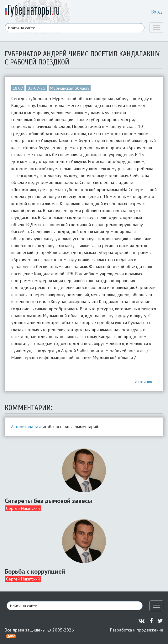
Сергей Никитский (23, 508)
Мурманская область (70, 88)
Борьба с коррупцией (35, 571)
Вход (157, 12)
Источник (143, 382)
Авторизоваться (26, 427)
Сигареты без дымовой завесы (48, 501)
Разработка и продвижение (137, 630)
